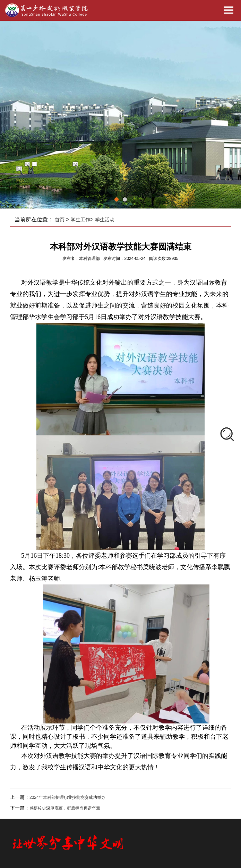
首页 (60, 220)
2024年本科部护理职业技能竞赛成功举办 (67, 797)
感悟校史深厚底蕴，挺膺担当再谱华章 (65, 808)
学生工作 (80, 220)
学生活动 (105, 220)
